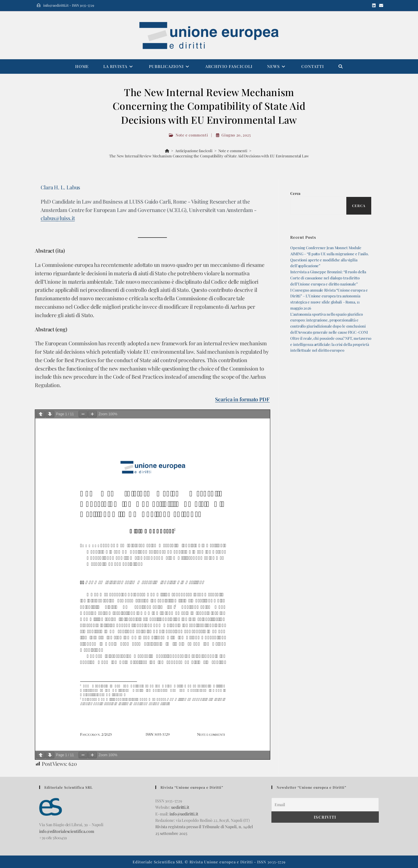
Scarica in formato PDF (242, 399)
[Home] (167, 151)
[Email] (325, 805)
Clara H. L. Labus (60, 187)
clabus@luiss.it (58, 218)
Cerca (295, 193)
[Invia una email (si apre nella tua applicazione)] (380, 6)
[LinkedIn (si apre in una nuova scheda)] (374, 6)
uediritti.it (180, 807)
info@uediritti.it (184, 814)
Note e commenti (192, 135)
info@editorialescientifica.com (67, 831)
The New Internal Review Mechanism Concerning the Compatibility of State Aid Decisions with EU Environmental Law (209, 156)
